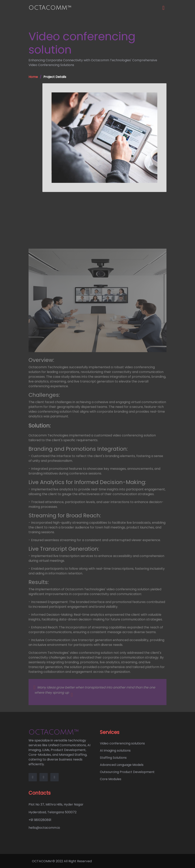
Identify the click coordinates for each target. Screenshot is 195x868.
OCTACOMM (42, 861)
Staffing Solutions (113, 758)
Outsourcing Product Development (127, 772)
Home (33, 77)
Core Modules (111, 779)
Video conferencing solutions (122, 743)
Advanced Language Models (122, 765)
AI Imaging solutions (115, 751)
